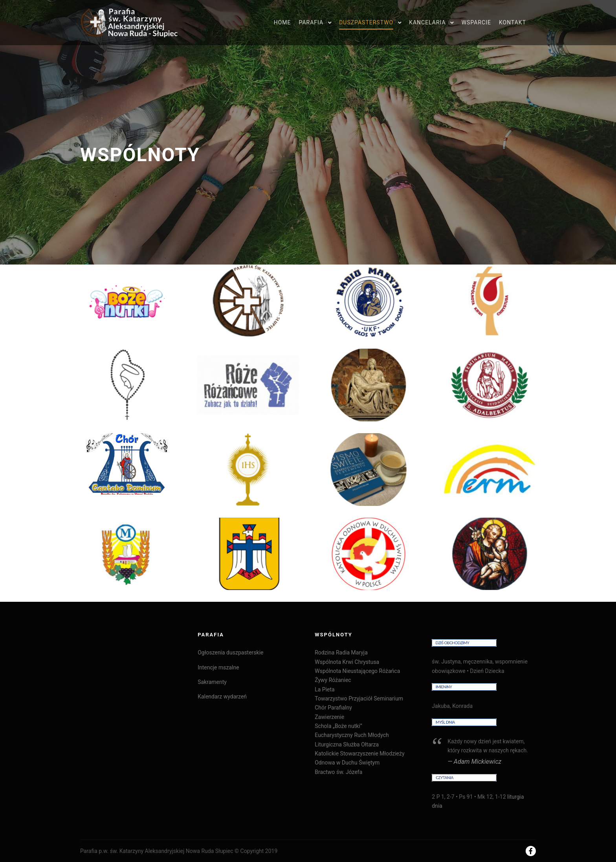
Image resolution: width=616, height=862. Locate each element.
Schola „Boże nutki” (338, 726)
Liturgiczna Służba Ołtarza (347, 744)
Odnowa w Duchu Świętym (347, 763)
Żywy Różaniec (333, 680)
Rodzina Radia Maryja (341, 652)
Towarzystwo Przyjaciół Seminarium (359, 698)
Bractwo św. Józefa (338, 772)
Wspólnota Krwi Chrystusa (347, 662)
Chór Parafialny (333, 708)
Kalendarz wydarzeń (222, 697)
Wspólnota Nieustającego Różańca (357, 671)
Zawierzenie (329, 717)
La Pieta (324, 689)
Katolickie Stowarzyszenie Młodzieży (359, 754)
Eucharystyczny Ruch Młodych (352, 735)
